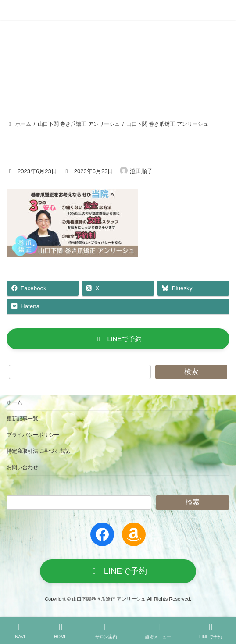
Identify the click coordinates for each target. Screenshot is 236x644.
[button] (118, 339)
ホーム (14, 402)
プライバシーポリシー (33, 435)
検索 (191, 372)
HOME (61, 631)
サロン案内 (106, 631)
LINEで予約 (211, 631)
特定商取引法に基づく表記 (38, 451)
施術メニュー (158, 631)
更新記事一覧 (22, 419)
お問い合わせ (22, 467)
